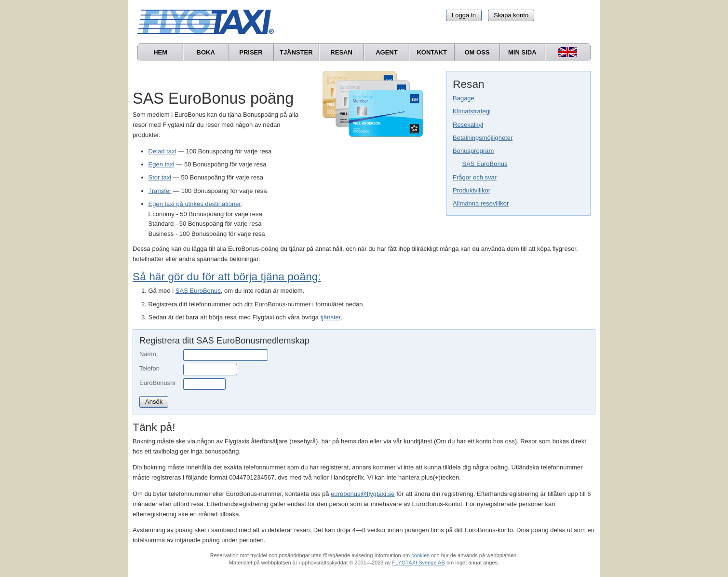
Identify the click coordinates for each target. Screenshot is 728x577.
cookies (420, 555)
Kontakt (432, 52)
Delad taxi (162, 151)
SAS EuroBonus (485, 164)
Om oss (477, 52)
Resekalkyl (468, 125)
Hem (160, 52)
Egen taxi (162, 164)
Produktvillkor (472, 190)
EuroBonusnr (158, 383)
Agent (387, 52)
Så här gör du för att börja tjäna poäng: (227, 276)
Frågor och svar (475, 177)
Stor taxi (160, 177)
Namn (148, 354)
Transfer (160, 191)
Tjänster (296, 52)
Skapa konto (511, 15)
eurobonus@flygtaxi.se (363, 494)
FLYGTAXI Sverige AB (418, 563)
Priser (251, 52)
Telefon (149, 368)
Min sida (522, 52)
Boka (206, 52)
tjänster (330, 317)
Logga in (464, 15)
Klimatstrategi (472, 111)
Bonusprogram (473, 151)
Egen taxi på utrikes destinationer (195, 204)
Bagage (464, 98)
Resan (341, 52)
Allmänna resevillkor (481, 203)
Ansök (154, 402)
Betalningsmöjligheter (483, 138)
